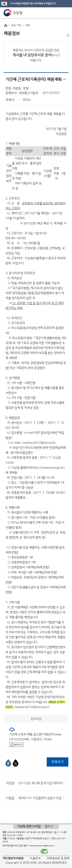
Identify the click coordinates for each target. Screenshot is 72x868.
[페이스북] (8, 763)
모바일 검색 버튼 (60, 13)
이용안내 (35, 858)
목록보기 (58, 762)
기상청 (13, 13)
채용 (28, 25)
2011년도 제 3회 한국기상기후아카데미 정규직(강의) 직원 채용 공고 (42, 783)
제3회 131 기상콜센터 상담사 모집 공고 (42, 798)
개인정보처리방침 (13, 858)
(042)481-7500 (15, 836)
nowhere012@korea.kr (39, 443)
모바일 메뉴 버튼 (66, 13)
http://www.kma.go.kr (48, 468)
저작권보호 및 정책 (58, 858)
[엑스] (16, 763)
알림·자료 (16, 25)
